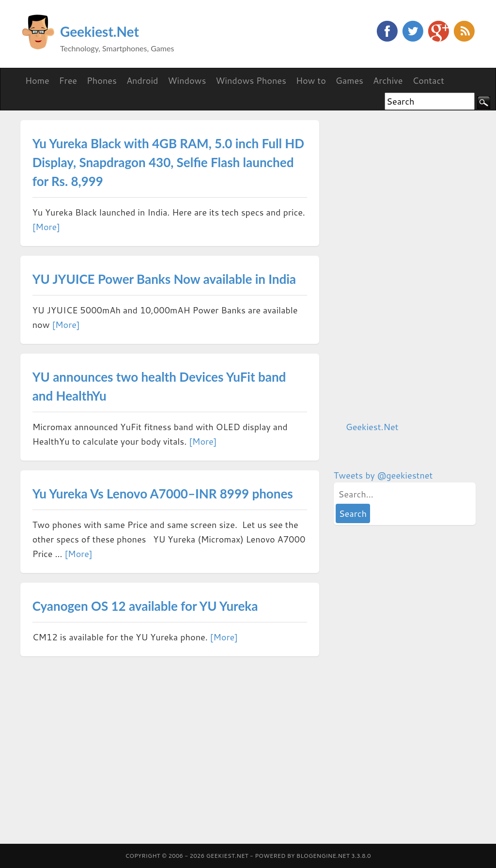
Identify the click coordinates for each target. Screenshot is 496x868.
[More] (46, 227)
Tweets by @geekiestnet (383, 475)
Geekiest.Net (100, 31)
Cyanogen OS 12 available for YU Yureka (145, 606)
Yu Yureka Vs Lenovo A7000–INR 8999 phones (163, 494)
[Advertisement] (406, 265)
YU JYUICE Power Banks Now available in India (164, 279)
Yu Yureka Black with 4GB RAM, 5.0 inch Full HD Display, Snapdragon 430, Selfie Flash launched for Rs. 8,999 (168, 162)
